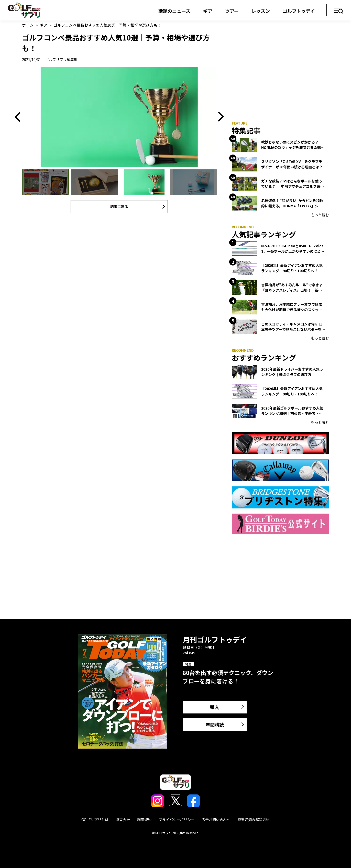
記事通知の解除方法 (254, 820)
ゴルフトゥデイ (299, 11)
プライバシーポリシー (177, 820)
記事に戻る (119, 207)
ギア (208, 11)
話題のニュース (174, 11)
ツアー (232, 11)
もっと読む (320, 215)
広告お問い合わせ (216, 820)
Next (219, 117)
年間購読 (215, 724)
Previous (19, 117)
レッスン (261, 11)
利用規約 (144, 820)
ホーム (28, 25)
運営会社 (123, 820)
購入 (215, 707)
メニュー (339, 11)
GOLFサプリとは (95, 820)
